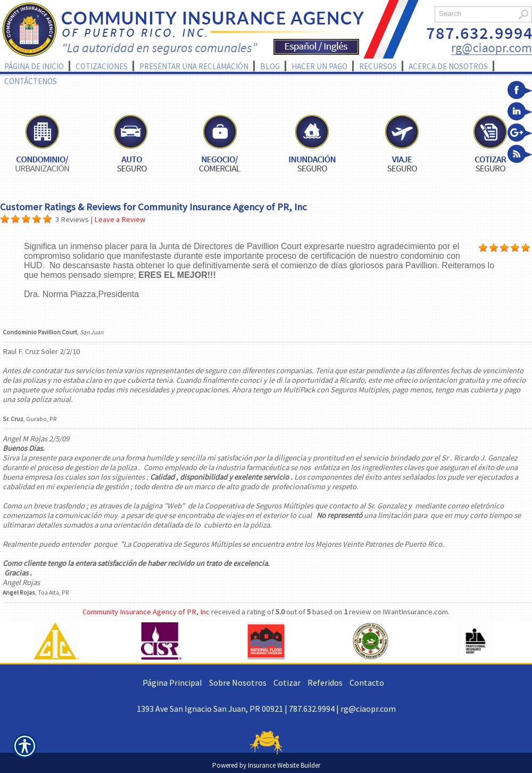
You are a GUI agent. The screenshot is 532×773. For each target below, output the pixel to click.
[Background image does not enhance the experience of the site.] (5, 219)
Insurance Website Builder (284, 765)
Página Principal (172, 682)
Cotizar (287, 682)
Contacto (367, 682)
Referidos (325, 682)
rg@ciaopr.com (368, 709)
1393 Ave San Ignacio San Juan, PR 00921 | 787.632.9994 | (239, 709)
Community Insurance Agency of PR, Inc (146, 612)
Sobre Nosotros (238, 682)
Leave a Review (120, 219)
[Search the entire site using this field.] (475, 14)
